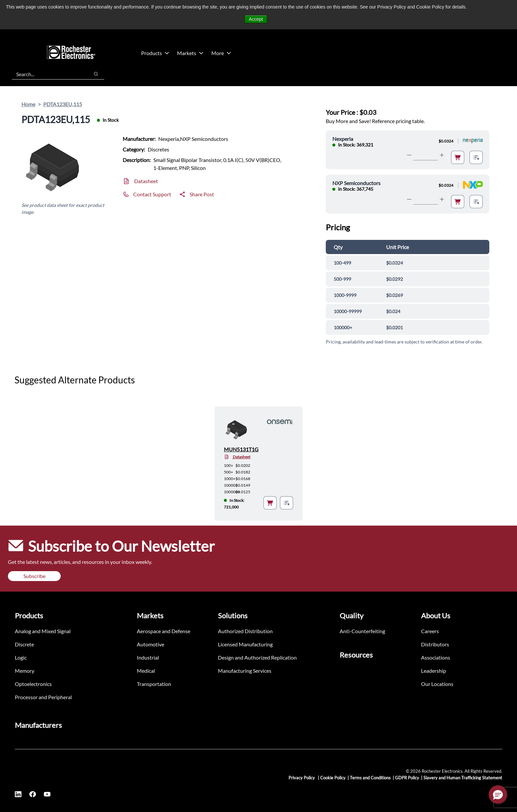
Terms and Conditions (370, 778)
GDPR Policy (407, 778)
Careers (430, 631)
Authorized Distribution (245, 631)
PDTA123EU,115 (63, 104)
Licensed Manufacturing (245, 644)
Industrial (148, 657)
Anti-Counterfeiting (362, 631)
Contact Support (152, 194)
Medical (146, 671)
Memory (25, 671)
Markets (190, 53)
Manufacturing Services (245, 671)
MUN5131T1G (241, 449)
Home (28, 104)
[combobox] (47, 74)
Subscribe (34, 576)
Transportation (154, 684)
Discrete (24, 644)
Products (155, 53)
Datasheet (146, 181)
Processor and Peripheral (43, 697)
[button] (498, 795)
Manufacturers (38, 725)
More (221, 53)
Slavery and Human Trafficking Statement (463, 778)
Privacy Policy (302, 778)
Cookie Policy (333, 778)
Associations (436, 657)
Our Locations (437, 684)
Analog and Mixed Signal (43, 631)
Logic (21, 657)
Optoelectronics (33, 684)
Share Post (202, 194)
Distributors (435, 644)
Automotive (151, 644)
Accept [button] (256, 19)
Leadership (434, 671)
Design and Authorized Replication (257, 657)
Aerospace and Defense (164, 631)
